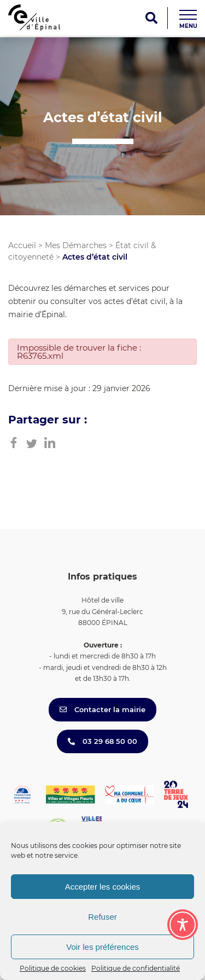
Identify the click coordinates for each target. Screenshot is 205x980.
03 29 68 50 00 (102, 741)
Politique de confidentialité (136, 968)
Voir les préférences (102, 947)
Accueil (22, 245)
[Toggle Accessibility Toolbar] (183, 925)
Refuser (102, 917)
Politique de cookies (53, 968)
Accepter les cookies (103, 887)
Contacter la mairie (102, 709)
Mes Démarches (76, 245)
